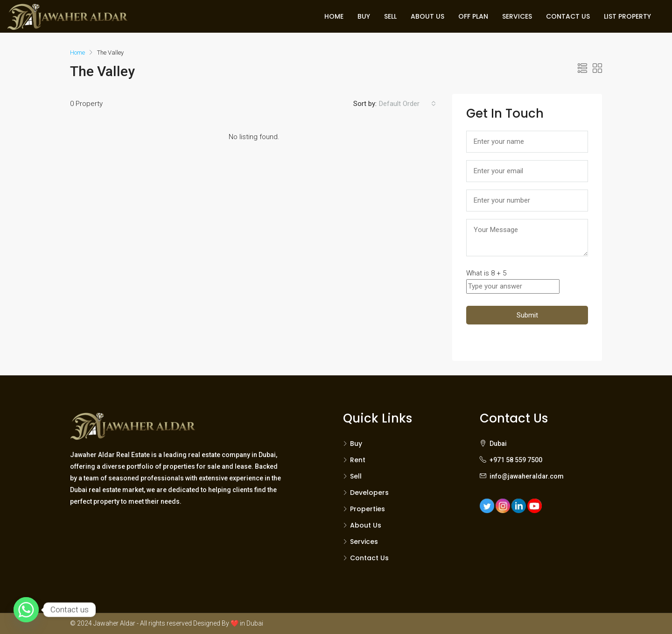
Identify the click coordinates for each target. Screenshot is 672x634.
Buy (356, 444)
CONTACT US (568, 16)
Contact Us (369, 558)
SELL (390, 16)
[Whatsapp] (26, 610)
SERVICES (517, 16)
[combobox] (407, 104)
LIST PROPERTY (627, 16)
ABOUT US (427, 16)
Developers (369, 493)
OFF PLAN (473, 16)
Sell (356, 476)
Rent (358, 460)
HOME (334, 16)
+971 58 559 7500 (516, 460)
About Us (366, 525)
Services (364, 542)
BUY (364, 16)
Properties (367, 509)
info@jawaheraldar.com (527, 476)
